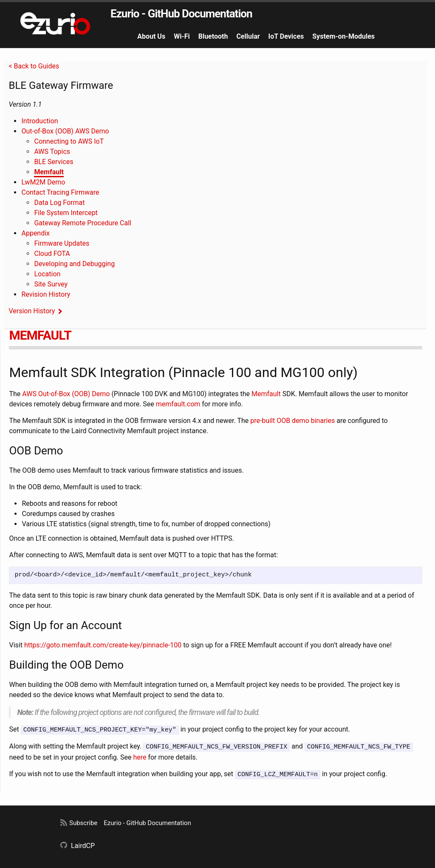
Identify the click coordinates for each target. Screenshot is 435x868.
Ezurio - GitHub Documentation (181, 14)
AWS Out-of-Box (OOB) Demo (66, 394)
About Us (151, 36)
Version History (32, 311)
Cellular (248, 36)
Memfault (49, 172)
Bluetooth (213, 36)
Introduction (40, 121)
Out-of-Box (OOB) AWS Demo (65, 131)
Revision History (46, 294)
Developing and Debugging (74, 264)
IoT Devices (286, 36)
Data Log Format (59, 203)
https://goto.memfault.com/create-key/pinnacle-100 (103, 645)
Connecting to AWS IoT (69, 141)
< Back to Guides (34, 66)
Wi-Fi (182, 36)
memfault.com (178, 404)
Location (47, 274)
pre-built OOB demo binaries (292, 421)
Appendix (35, 233)
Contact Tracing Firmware (60, 192)
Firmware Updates (62, 243)
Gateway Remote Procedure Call (82, 223)
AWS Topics (52, 152)
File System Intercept (66, 213)
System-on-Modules (343, 36)
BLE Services (54, 162)
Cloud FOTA (52, 254)
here (140, 756)
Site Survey (51, 284)
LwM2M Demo (43, 182)
